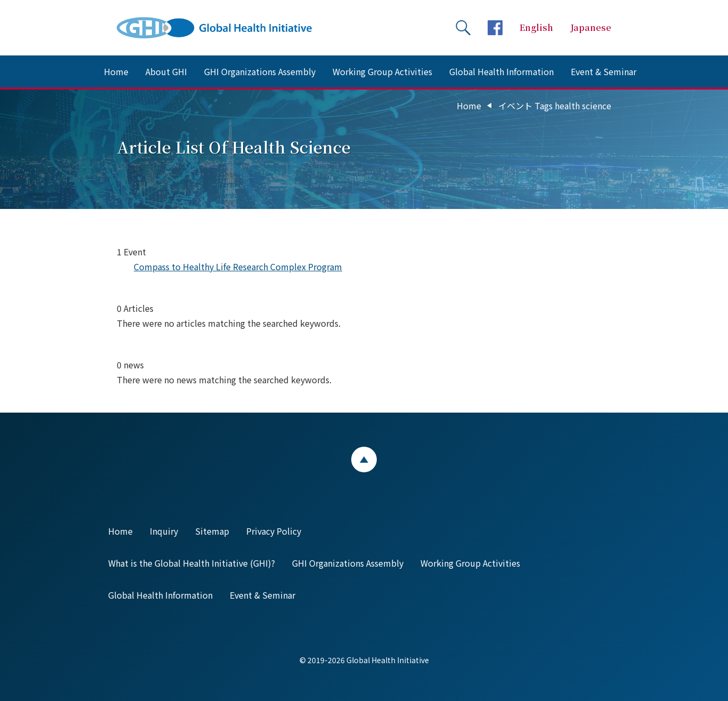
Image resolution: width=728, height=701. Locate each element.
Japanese (591, 27)
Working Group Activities (382, 71)
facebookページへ (495, 28)
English (536, 27)
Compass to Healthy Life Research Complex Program (238, 267)
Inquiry (164, 531)
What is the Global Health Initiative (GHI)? (192, 563)
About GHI (166, 71)
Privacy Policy (274, 531)
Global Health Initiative (223, 28)
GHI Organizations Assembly (260, 71)
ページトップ (364, 460)
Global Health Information (501, 71)
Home (116, 71)
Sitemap (212, 531)
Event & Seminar (604, 71)
